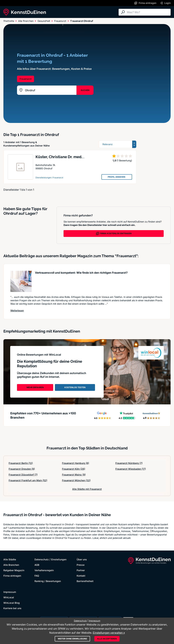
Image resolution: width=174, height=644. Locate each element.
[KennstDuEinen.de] (25, 12)
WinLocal (9, 597)
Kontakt (81, 576)
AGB (37, 565)
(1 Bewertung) (124, 160)
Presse (81, 565)
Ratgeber (51, 22)
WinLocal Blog (12, 603)
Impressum (10, 592)
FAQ (37, 576)
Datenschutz (42, 559)
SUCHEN (85, 90)
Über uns (82, 559)
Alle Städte (10, 22)
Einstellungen (59, 559)
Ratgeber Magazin (14, 570)
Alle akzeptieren (107, 639)
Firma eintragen (12, 576)
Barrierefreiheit (85, 581)
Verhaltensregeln (44, 570)
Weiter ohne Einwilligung (72, 639)
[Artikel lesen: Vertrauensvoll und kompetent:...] (21, 281)
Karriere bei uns (12, 608)
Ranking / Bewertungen (48, 581)
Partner (81, 570)
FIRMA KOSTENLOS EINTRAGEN (114, 234)
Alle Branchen (31, 22)
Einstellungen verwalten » (109, 633)
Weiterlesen (17, 310)
